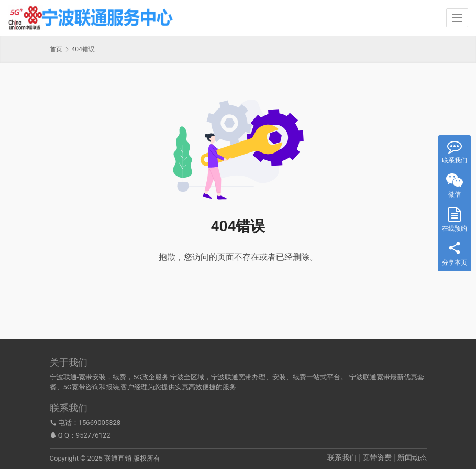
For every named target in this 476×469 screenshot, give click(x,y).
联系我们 (342, 457)
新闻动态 (412, 457)
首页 (56, 49)
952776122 (93, 435)
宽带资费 (377, 457)
